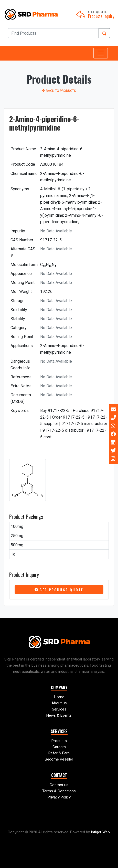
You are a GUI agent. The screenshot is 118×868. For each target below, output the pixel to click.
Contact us (59, 785)
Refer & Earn (59, 753)
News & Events (59, 715)
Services (59, 709)
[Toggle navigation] (101, 53)
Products (59, 741)
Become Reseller (59, 759)
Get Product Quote (59, 590)
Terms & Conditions (59, 791)
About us (59, 703)
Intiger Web (100, 832)
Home (59, 697)
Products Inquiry (101, 16)
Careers (59, 747)
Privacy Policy (59, 797)
